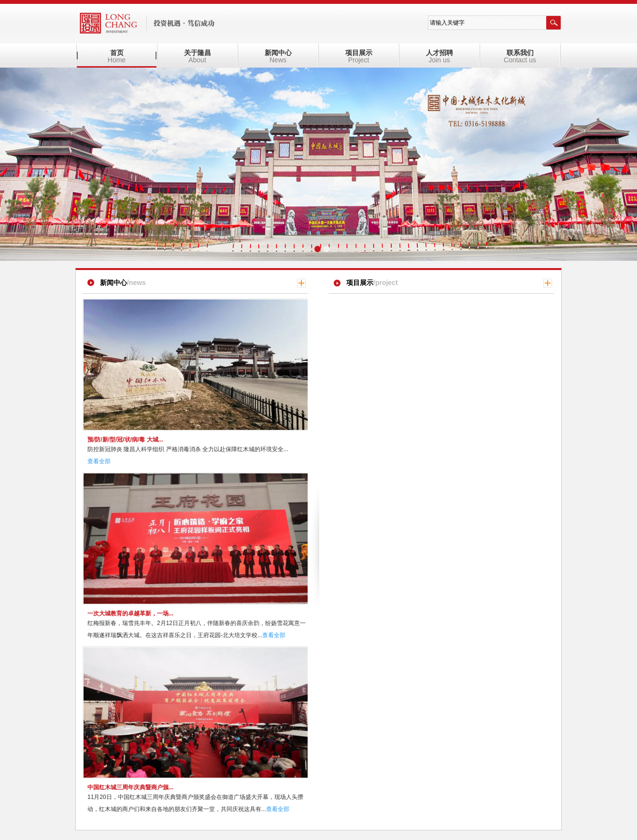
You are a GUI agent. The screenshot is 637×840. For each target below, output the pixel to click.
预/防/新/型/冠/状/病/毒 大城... (125, 440)
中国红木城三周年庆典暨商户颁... (130, 787)
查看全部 (99, 461)
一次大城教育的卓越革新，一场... (130, 613)
